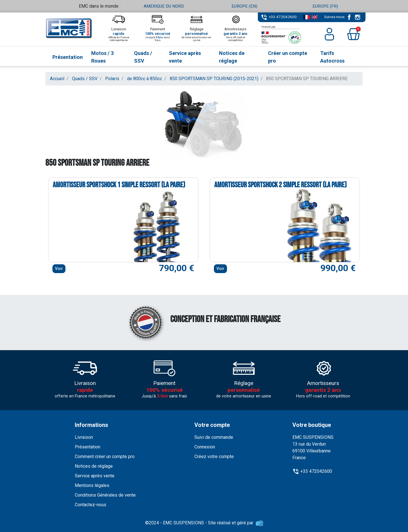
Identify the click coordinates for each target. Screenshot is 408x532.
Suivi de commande (214, 437)
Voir (59, 269)
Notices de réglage (94, 466)
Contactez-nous (91, 505)
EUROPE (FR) (325, 6)
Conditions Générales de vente (105, 495)
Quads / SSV (85, 79)
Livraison (84, 437)
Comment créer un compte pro (105, 457)
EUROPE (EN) (245, 6)
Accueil (57, 79)
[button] (353, 34)
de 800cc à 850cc (144, 79)
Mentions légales (92, 485)
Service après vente (95, 476)
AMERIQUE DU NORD (164, 6)
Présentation (88, 447)
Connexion (205, 447)
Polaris (112, 79)
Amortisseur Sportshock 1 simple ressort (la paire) (119, 185)
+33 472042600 (283, 17)
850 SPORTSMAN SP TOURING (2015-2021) (214, 79)
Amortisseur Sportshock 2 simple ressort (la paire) (280, 185)
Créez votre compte (214, 457)
